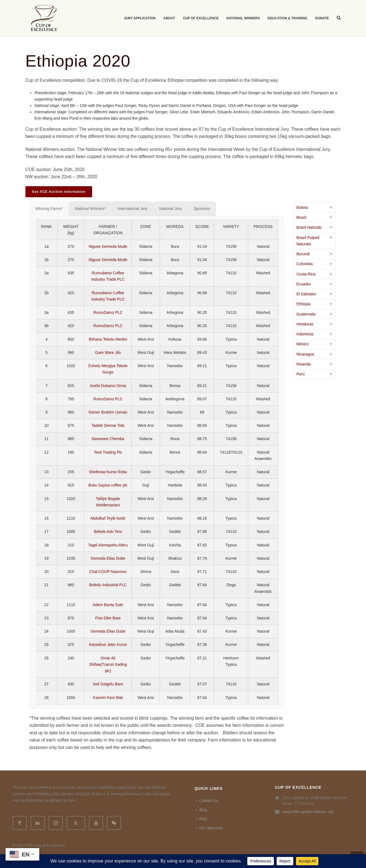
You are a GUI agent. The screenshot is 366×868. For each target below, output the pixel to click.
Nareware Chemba (108, 439)
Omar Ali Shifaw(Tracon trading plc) (108, 664)
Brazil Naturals (309, 227)
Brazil (301, 217)
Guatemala (306, 314)
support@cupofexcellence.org (307, 812)
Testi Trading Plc (108, 452)
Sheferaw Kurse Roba (108, 472)
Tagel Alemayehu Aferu (108, 545)
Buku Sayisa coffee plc (108, 485)
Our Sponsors (209, 828)
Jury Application (140, 18)
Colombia (305, 264)
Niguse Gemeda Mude (108, 246)
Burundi (303, 254)
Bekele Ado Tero (108, 532)
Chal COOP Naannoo (108, 572)
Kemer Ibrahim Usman (108, 412)
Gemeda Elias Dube (108, 558)
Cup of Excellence (201, 18)
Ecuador (304, 284)
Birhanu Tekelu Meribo (108, 339)
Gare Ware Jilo (108, 353)
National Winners (243, 18)
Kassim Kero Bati (108, 698)
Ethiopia (304, 304)
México (303, 344)
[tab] (49, 209)
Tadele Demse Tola (108, 425)
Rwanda (304, 364)
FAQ (201, 819)
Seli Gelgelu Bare (108, 684)
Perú (301, 374)
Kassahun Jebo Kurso (108, 645)
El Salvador (307, 294)
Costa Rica (306, 274)
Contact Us (207, 801)
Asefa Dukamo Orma (108, 386)
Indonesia (305, 334)
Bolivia (302, 207)
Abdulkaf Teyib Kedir (108, 518)
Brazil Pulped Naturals (308, 241)
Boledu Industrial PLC (108, 585)
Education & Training (287, 18)
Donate (322, 18)
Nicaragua (305, 354)
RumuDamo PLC (108, 312)
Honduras (305, 324)
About (169, 18)
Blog (201, 810)
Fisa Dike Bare (108, 618)
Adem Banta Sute (108, 605)
